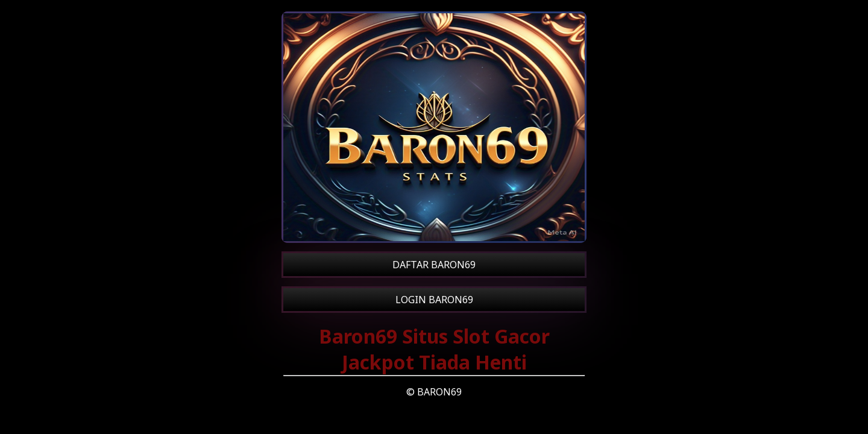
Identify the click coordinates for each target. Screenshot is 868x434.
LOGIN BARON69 (434, 300)
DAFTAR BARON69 (434, 265)
